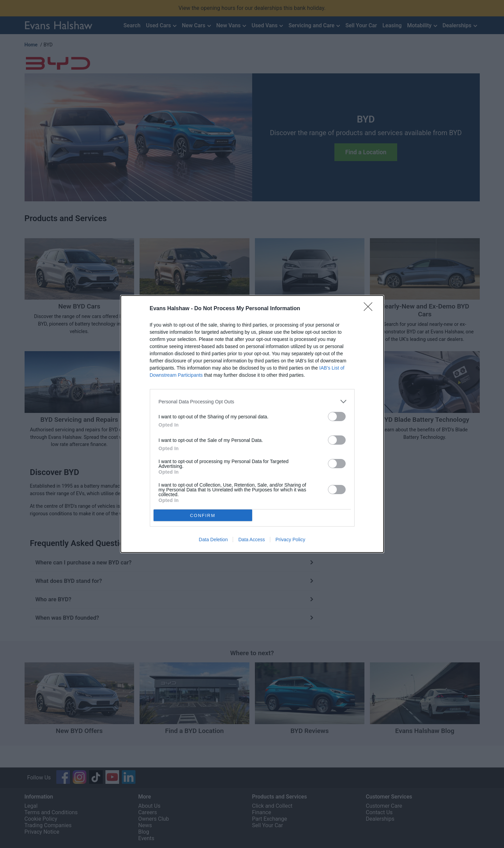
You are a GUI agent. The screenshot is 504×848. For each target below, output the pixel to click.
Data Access (251, 540)
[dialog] (252, 424)
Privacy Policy (290, 540)
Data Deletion (213, 540)
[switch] (337, 416)
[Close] (370, 309)
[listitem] (252, 401)
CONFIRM (203, 515)
